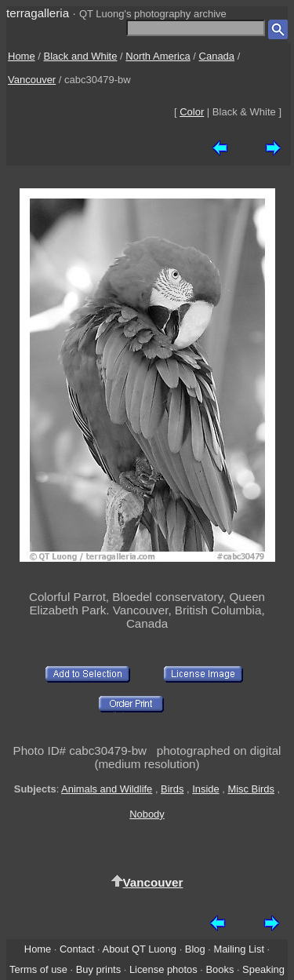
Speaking (263, 969)
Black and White (81, 56)
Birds (172, 789)
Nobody (147, 814)
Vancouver (32, 80)
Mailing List (239, 949)
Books (220, 969)
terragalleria (38, 13)
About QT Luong (140, 949)
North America (158, 56)
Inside (205, 789)
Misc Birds (251, 789)
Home (22, 56)
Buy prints (98, 969)
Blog (195, 949)
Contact (77, 949)
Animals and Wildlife (107, 789)
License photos (163, 969)
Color (192, 112)
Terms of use (38, 969)
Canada (217, 56)
